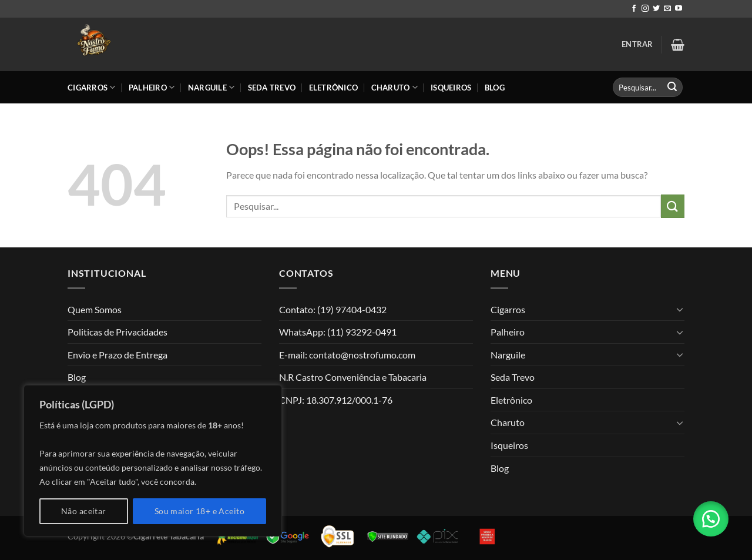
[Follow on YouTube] (679, 9)
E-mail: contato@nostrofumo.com (347, 355)
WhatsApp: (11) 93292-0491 (338, 332)
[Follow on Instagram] (645, 9)
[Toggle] (680, 309)
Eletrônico (334, 88)
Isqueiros (451, 88)
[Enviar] (672, 88)
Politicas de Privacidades (117, 332)
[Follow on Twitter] (656, 9)
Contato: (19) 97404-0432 (333, 309)
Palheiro (152, 87)
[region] (153, 461)
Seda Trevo (272, 88)
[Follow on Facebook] (634, 9)
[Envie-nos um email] (667, 9)
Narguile (211, 87)
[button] (711, 519)
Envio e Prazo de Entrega (117, 355)
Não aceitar (84, 511)
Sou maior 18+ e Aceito (199, 511)
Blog (495, 88)
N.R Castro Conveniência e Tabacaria (353, 377)
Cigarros (92, 87)
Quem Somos (95, 309)
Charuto (395, 87)
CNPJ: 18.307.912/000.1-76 (336, 400)
